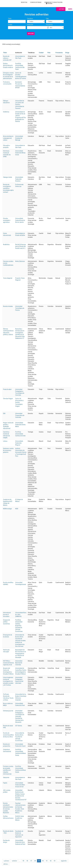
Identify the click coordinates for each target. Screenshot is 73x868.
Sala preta (6, 777)
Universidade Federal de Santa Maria (20, 425)
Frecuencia (49, 25)
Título (10, 19)
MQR (17, 509)
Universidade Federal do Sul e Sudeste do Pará (20, 842)
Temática (30, 19)
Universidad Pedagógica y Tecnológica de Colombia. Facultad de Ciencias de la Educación (20, 716)
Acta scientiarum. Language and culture (8, 138)
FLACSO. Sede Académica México (19, 818)
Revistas (24, 2)
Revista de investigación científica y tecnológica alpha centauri (8, 188)
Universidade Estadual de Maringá (19, 138)
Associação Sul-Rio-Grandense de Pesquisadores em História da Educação (21, 654)
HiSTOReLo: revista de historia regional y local (8, 663)
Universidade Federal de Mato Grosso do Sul (20, 785)
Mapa (70, 9)
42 (51, 861)
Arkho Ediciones (20, 261)
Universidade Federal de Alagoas (19, 443)
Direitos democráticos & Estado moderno (8, 65)
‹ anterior (14, 861)
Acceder (49, 3)
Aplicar (31, 34)
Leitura (5, 441)
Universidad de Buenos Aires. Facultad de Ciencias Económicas (20, 737)
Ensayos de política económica (6, 622)
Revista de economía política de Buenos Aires (8, 735)
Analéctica (6, 244)
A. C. (24, 248)
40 (43, 861)
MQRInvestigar (7, 509)
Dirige (67, 53)
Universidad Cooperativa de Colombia (20, 415)
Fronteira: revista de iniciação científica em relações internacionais (8, 770)
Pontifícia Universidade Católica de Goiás (20, 434)
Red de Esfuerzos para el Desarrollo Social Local (21, 246)
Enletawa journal (8, 711)
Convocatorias (36, 2)
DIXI (4, 413)
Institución (30, 25)
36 (27, 861)
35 (23, 861)
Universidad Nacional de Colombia (19, 663)
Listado (62, 9)
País (47, 19)
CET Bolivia (19, 726)
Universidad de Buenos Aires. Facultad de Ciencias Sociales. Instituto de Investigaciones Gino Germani (21, 641)
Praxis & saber (7, 389)
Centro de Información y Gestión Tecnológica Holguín (19, 402)
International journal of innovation (7, 615)
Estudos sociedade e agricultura (7, 220)
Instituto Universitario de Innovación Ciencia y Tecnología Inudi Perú (21, 452)
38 (35, 861)
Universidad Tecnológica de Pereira (20, 308)
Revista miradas (8, 306)
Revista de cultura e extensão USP (7, 58)
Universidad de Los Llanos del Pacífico (20, 103)
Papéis (5, 783)
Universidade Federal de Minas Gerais (20, 153)
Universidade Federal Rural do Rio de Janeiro (20, 220)
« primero (6, 861)
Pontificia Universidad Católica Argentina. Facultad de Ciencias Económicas (19, 626)
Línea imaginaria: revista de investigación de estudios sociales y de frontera (8, 681)
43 (55, 861)
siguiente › (64, 861)
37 (31, 861)
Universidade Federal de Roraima (19, 179)
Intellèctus (6, 112)
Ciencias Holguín (8, 399)
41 (47, 861)
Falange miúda (7, 177)
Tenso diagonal (8, 278)
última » (6, 864)
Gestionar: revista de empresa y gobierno (8, 450)
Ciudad (10, 25)
